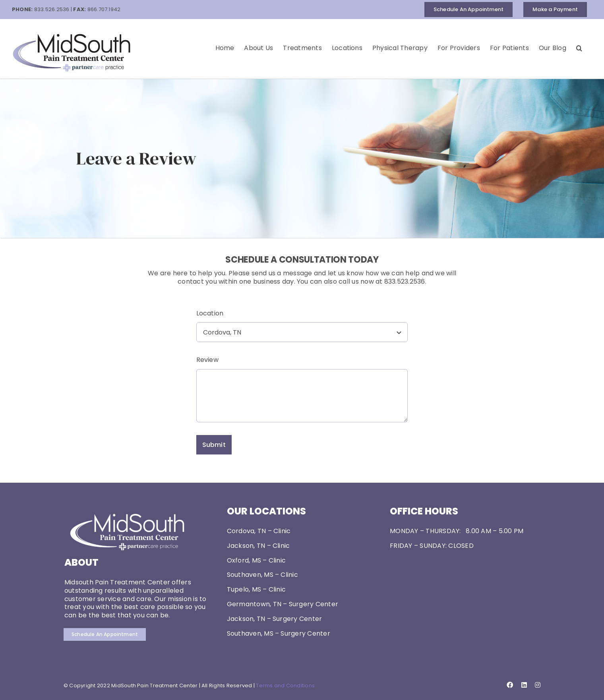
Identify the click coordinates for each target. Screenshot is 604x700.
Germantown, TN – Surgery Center (283, 604)
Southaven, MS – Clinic (262, 575)
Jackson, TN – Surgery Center (275, 619)
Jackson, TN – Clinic (258, 546)
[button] (579, 48)
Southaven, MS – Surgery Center (279, 633)
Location (210, 313)
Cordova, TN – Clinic (259, 531)
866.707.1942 (104, 9)
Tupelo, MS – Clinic (257, 589)
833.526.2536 (52, 9)
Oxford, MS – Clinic (257, 560)
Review (207, 360)
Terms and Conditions (285, 685)
